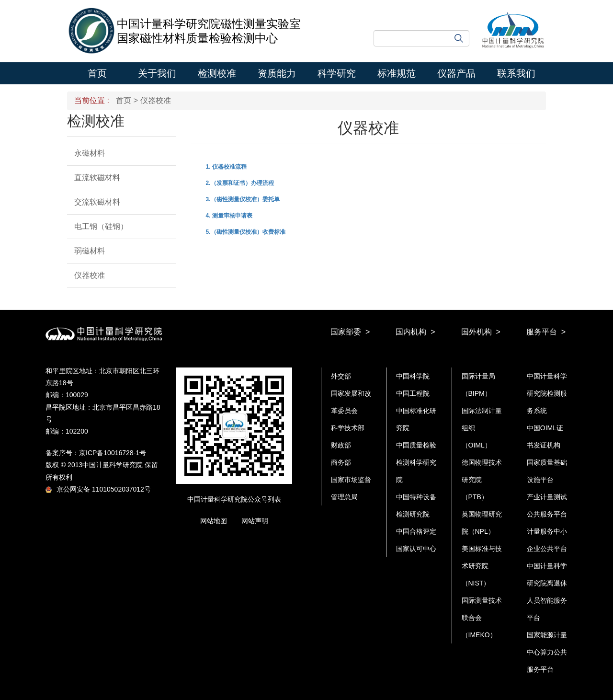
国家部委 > (350, 332)
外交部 (341, 376)
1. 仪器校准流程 (226, 167)
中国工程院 (413, 393)
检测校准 (217, 73)
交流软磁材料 (97, 202)
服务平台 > (546, 332)
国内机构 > (415, 332)
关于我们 (157, 73)
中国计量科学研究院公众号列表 (234, 499)
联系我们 (516, 73)
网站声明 (255, 521)
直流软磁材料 (97, 178)
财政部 (341, 445)
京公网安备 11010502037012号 (98, 489)
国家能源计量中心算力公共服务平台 (547, 652)
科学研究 (337, 73)
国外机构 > (481, 332)
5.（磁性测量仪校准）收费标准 (246, 232)
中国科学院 (413, 376)
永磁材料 (90, 153)
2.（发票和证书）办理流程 (240, 183)
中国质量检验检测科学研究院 (416, 462)
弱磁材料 (90, 251)
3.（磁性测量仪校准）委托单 (243, 199)
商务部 (341, 462)
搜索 (459, 38)
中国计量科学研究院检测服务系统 (547, 393)
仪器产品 (456, 73)
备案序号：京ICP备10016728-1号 (96, 453)
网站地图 (214, 521)
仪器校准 (90, 275)
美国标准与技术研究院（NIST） (482, 566)
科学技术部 (348, 428)
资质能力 (277, 73)
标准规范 (397, 73)
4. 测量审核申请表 (229, 216)
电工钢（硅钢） (101, 226)
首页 (97, 73)
